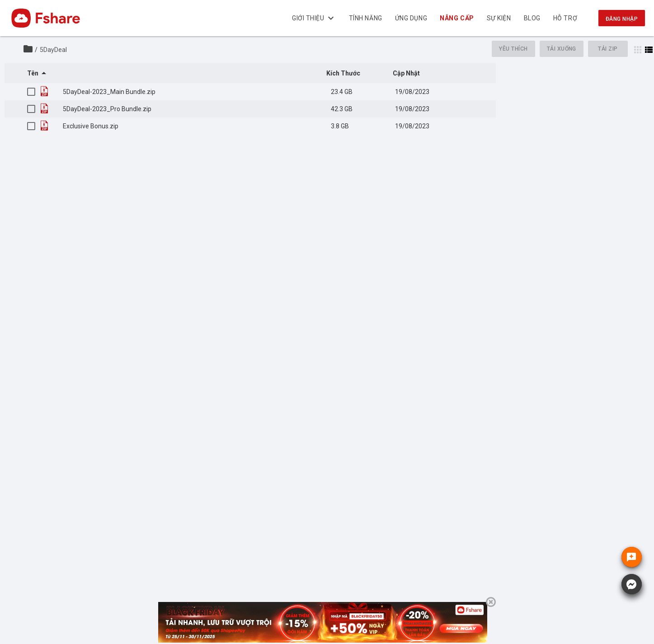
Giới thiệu (314, 18)
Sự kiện (499, 18)
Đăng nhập (622, 19)
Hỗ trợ (565, 18)
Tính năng (366, 18)
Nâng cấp (457, 18)
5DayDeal (53, 50)
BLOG (532, 18)
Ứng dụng (411, 18)
